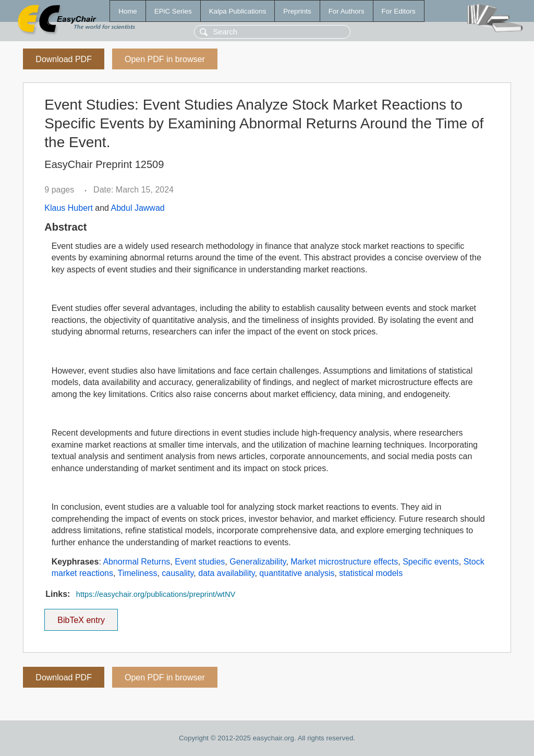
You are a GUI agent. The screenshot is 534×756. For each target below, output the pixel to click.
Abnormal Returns (136, 562)
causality (178, 573)
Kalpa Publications (238, 11)
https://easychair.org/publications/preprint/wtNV (156, 594)
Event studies (200, 562)
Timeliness (138, 573)
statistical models (371, 573)
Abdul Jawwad (138, 208)
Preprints (297, 11)
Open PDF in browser (165, 59)
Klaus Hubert (69, 208)
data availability (226, 573)
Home (128, 11)
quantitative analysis (297, 573)
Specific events (431, 562)
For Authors (347, 11)
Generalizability (258, 562)
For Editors (399, 11)
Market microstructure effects (344, 562)
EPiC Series (173, 11)
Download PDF (64, 59)
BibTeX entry (81, 617)
